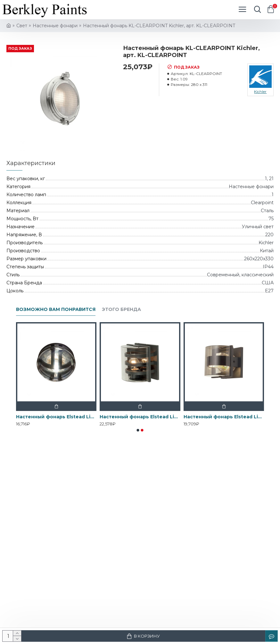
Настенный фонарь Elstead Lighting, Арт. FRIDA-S (224, 417)
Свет (22, 26)
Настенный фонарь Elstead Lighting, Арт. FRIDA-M (140, 417)
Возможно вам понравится (56, 309)
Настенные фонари (55, 26)
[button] (138, 430)
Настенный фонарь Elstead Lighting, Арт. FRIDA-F (56, 417)
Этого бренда (121, 309)
